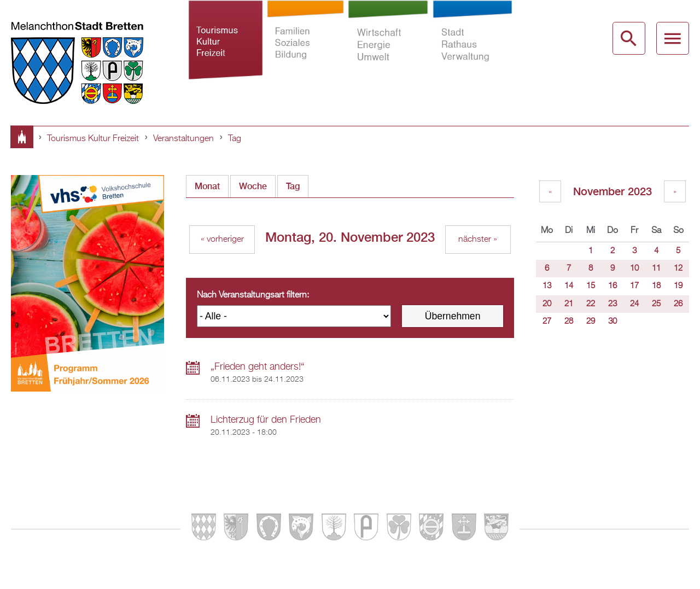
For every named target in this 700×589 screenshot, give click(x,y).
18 (656, 286)
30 (612, 322)
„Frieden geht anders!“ (258, 367)
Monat (207, 186)
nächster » (478, 240)
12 (678, 269)
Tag (235, 139)
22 (591, 304)
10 (634, 269)
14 (569, 286)
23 (612, 304)
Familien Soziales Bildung (305, 46)
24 (634, 304)
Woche (253, 186)
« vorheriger (222, 240)
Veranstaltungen (183, 139)
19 (678, 286)
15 (591, 286)
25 (656, 304)
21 (569, 304)
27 (547, 322)
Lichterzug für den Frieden (266, 420)
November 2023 (612, 191)
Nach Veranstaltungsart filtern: (253, 295)
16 (612, 286)
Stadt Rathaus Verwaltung (472, 46)
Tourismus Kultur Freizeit (225, 46)
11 (656, 269)
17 (634, 286)
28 (569, 322)
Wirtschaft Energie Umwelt (388, 46)
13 (547, 286)
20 (547, 304)
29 (591, 322)
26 (678, 304)
